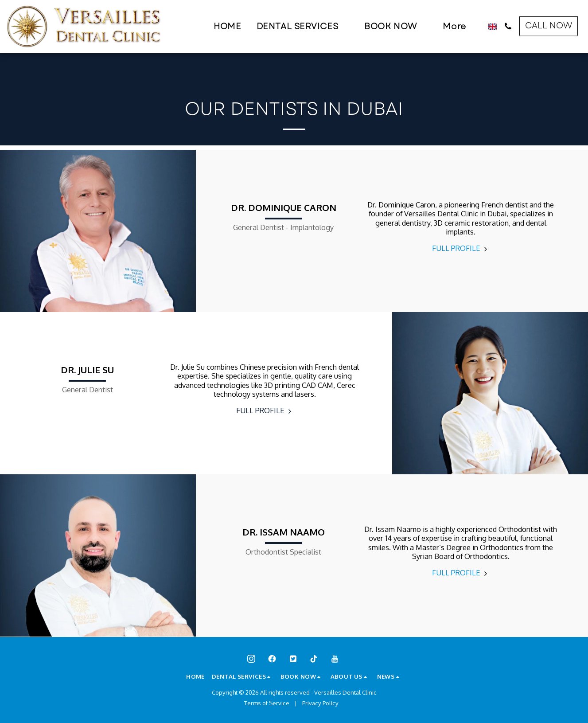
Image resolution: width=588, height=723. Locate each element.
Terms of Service (267, 703)
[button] (303, 27)
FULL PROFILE (461, 248)
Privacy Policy (320, 703)
